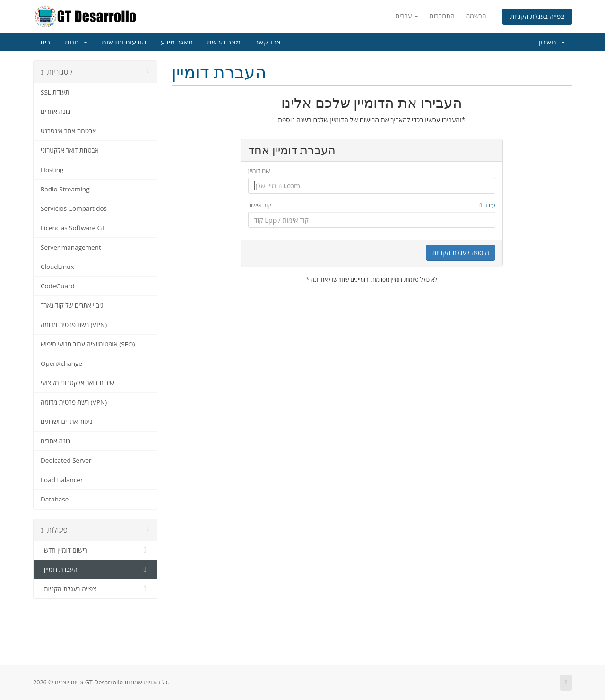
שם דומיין (259, 171)
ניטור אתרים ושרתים (67, 422)
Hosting (52, 170)
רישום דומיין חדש (95, 550)
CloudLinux (57, 267)
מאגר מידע (177, 42)
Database (55, 499)
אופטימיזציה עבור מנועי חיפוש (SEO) (88, 344)
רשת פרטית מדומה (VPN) (74, 325)
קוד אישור (372, 205)
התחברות (442, 16)
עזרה (487, 205)
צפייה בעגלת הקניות (537, 16)
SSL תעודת (55, 92)
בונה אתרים (56, 112)
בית (45, 42)
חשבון (552, 42)
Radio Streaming (65, 189)
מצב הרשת (224, 42)
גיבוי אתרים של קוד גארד (72, 305)
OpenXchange (61, 363)
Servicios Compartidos (74, 208)
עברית (406, 16)
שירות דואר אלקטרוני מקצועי (78, 383)
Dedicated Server (66, 460)
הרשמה (476, 16)
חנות (76, 42)
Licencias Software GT (73, 228)
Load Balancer (62, 480)
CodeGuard (58, 286)
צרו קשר (268, 42)
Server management (71, 247)
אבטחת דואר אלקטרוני (70, 150)
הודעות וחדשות (124, 42)
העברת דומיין (95, 570)
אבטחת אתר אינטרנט (68, 131)
